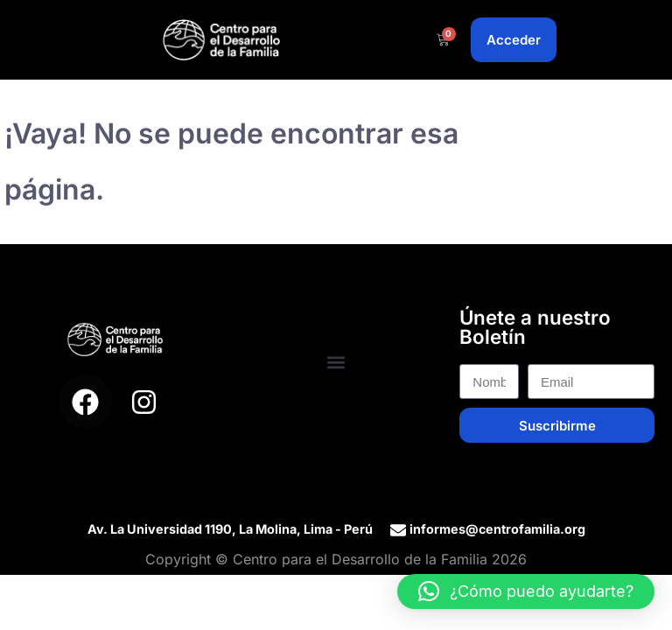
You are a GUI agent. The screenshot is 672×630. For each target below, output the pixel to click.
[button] (336, 363)
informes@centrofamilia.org (497, 529)
